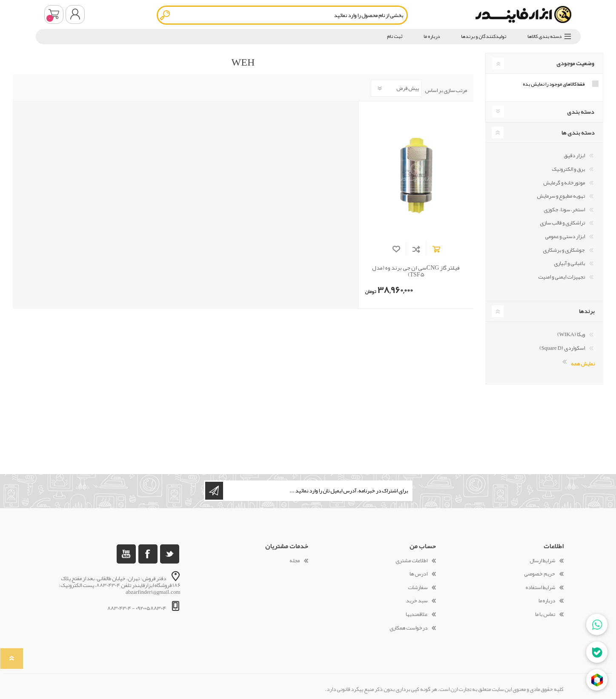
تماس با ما (545, 614)
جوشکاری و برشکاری (564, 250)
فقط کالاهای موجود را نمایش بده (554, 84)
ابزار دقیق (574, 155)
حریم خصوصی (540, 574)
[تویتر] (170, 554)
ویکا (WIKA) (571, 334)
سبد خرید (54, 14)
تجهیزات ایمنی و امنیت (562, 277)
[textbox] (282, 15)
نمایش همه (583, 363)
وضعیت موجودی (575, 63)
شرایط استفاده (540, 587)
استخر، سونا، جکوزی (564, 210)
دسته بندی (581, 112)
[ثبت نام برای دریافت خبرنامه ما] (317, 491)
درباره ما (547, 601)
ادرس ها (418, 574)
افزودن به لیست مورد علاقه (396, 249)
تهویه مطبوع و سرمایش (561, 196)
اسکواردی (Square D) (562, 348)
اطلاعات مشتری (411, 561)
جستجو (165, 15)
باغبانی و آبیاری (569, 263)
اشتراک (214, 491)
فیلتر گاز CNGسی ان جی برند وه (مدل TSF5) (416, 271)
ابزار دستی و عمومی (565, 236)
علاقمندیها (417, 614)
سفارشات (418, 587)
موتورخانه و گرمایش (564, 183)
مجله (295, 561)
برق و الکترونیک (568, 169)
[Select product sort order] (396, 88)
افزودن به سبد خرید (436, 249)
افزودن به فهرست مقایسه (416, 249)
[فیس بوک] (148, 554)
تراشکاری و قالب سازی (562, 223)
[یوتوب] (126, 554)
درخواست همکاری (408, 628)
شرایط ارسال (542, 561)
